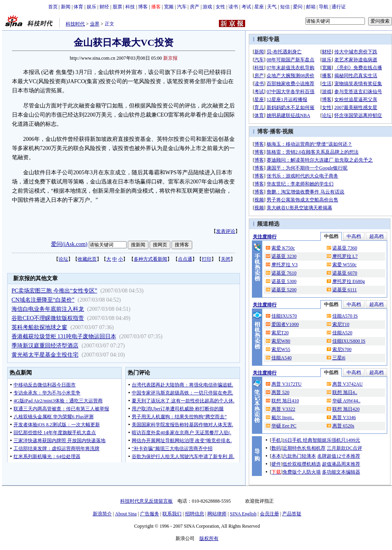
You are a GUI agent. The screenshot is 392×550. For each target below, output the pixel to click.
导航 (324, 7)
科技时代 (75, 24)
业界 (95, 24)
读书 (233, 7)
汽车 (182, 7)
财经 (104, 7)
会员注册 (269, 514)
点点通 (185, 259)
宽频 (169, 7)
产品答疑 (292, 514)
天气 (272, 7)
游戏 (207, 7)
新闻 (66, 7)
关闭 (226, 259)
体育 (78, 7)
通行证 (339, 7)
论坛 (63, 259)
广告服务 (150, 514)
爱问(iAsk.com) (69, 244)
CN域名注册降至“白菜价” (43, 300)
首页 (53, 7)
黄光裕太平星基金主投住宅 (45, 355)
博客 (143, 7)
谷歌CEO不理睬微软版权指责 (48, 318)
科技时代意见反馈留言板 (146, 501)
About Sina (126, 514)
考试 (246, 7)
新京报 (170, 58)
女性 (220, 7)
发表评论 (226, 231)
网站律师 (217, 514)
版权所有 (209, 538)
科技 (130, 7)
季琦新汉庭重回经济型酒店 (45, 346)
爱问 (298, 7)
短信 (285, 7)
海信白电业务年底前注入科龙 (48, 309)
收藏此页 (87, 259)
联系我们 (172, 514)
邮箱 (311, 7)
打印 (207, 259)
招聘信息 (195, 514)
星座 (259, 7)
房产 (195, 7)
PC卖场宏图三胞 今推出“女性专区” (54, 291)
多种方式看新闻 (150, 259)
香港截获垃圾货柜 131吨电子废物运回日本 (64, 336)
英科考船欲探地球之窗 (39, 327)
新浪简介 (102, 514)
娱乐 (92, 7)
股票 (117, 7)
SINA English (243, 514)
